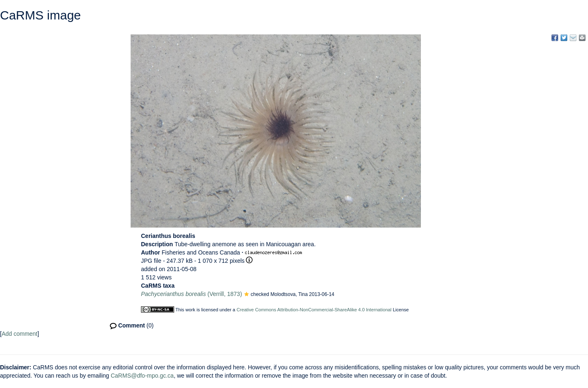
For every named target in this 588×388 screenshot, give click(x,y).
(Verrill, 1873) (192, 294)
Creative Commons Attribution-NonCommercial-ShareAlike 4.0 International (314, 310)
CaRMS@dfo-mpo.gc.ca (142, 376)
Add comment (19, 334)
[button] (247, 295)
